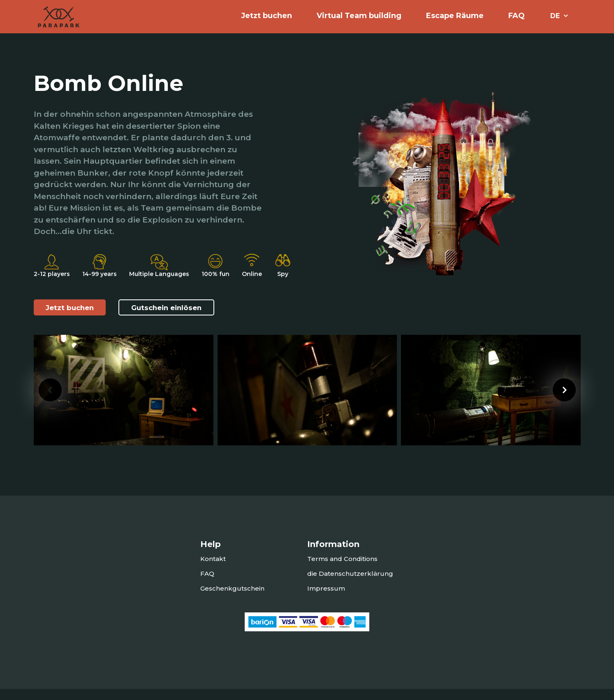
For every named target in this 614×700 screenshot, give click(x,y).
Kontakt (213, 570)
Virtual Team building (359, 21)
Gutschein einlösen (175, 321)
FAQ (517, 21)
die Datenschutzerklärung (350, 585)
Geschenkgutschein (232, 599)
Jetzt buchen (72, 321)
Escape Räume (455, 21)
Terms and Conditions (342, 570)
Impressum (326, 599)
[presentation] (50, 401)
